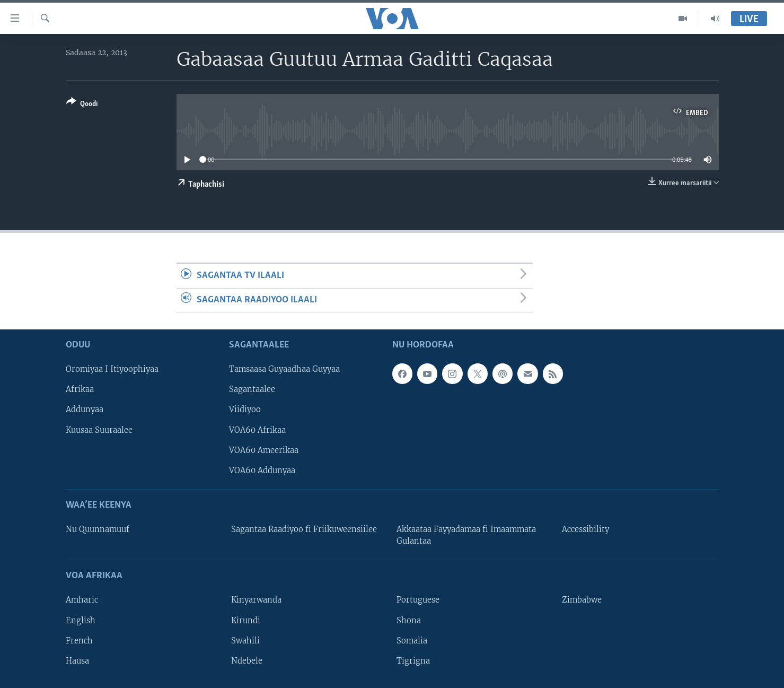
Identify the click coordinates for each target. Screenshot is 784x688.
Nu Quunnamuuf (98, 529)
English (81, 620)
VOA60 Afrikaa (257, 430)
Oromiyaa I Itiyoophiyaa (112, 369)
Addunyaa (85, 410)
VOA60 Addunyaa (262, 471)
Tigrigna (413, 661)
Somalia (412, 641)
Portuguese (418, 600)
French (79, 641)
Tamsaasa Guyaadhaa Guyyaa (284, 369)
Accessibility (585, 529)
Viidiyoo (245, 410)
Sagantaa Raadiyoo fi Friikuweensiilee (304, 529)
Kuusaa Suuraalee (99, 430)
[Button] (82, 105)
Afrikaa (80, 389)
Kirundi (246, 620)
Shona (409, 620)
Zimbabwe (582, 600)
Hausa (77, 661)
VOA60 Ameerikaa (264, 450)
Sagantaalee (252, 389)
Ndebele (247, 661)
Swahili (245, 641)
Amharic (82, 600)
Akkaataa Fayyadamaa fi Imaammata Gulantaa (466, 535)
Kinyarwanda (256, 600)
